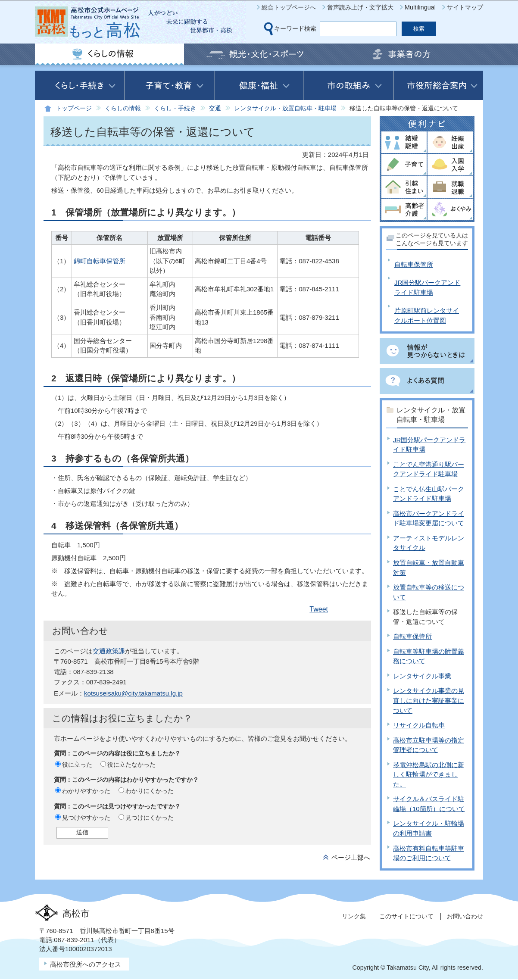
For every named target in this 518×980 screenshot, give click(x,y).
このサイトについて (406, 916)
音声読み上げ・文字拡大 (360, 7)
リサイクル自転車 (419, 725)
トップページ (74, 108)
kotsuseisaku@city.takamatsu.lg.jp (133, 693)
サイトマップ (465, 7)
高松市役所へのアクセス (86, 964)
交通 (215, 108)
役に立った (77, 765)
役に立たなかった (131, 765)
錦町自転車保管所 (100, 261)
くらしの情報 (123, 108)
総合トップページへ (289, 7)
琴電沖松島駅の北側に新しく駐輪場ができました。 (429, 774)
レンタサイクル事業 (422, 676)
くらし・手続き (175, 108)
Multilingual (420, 7)
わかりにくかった (150, 791)
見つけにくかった (150, 818)
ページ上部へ (351, 857)
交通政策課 (109, 651)
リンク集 (354, 916)
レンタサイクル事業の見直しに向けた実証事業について (429, 700)
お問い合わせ (465, 916)
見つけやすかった (86, 818)
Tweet (319, 609)
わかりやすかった (86, 791)
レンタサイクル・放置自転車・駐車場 (285, 108)
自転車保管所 (414, 264)
